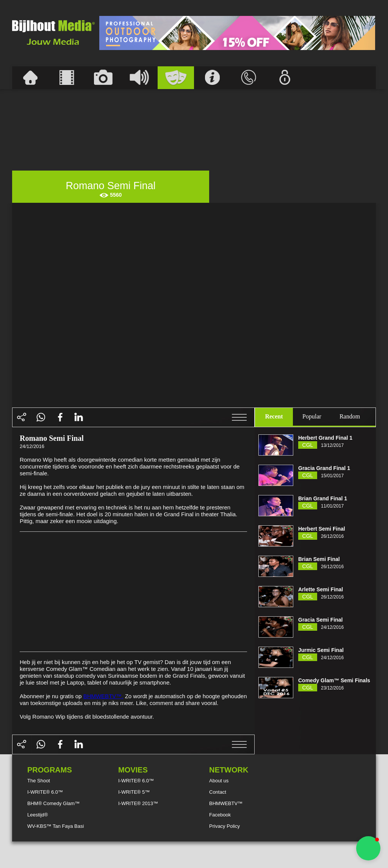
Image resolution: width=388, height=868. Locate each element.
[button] (368, 848)
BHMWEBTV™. (103, 696)
